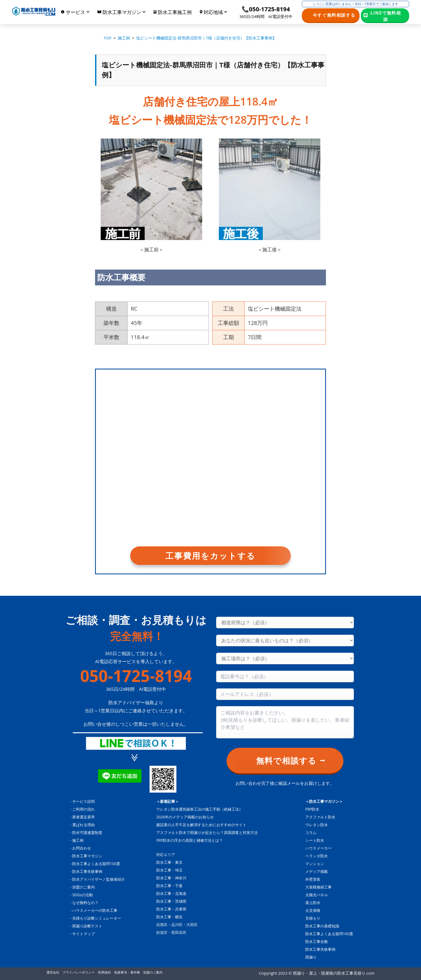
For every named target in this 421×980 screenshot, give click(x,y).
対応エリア (166, 854)
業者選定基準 (84, 817)
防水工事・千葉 (169, 886)
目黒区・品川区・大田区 (177, 925)
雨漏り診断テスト (87, 926)
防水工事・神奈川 (171, 878)
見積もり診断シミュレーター (97, 918)
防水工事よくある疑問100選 (96, 864)
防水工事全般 (317, 941)
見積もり (313, 918)
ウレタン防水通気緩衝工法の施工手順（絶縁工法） (199, 809)
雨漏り (311, 957)
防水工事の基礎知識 (322, 926)
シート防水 (315, 840)
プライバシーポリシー (79, 972)
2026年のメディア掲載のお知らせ (185, 817)
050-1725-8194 (136, 676)
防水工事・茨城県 (171, 901)
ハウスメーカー (318, 848)
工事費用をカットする (210, 556)
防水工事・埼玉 (169, 870)
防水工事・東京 (169, 862)
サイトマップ (84, 934)
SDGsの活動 (83, 895)
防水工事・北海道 (171, 893)
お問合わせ (82, 848)
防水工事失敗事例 (87, 871)
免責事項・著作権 (127, 972)
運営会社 (53, 972)
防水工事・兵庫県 (171, 909)
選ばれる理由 (84, 825)
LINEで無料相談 (386, 16)
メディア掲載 (317, 871)
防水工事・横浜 (169, 917)
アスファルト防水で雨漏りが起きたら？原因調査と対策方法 (207, 832)
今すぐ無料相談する (334, 15)
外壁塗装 (313, 879)
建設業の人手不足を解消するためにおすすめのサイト (201, 825)
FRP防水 (312, 809)
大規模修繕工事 (318, 887)
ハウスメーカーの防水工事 (95, 910)
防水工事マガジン (87, 856)
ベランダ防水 (317, 856)
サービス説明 (84, 801)
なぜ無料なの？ (85, 903)
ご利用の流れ (84, 809)
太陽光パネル (317, 895)
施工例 (78, 840)
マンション (315, 864)
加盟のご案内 (84, 887)
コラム (311, 832)
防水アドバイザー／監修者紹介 (99, 879)
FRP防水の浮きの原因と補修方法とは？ (190, 840)
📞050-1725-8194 (266, 9)
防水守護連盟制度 (87, 832)
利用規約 (104, 972)
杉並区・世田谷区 (171, 932)
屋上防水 (313, 903)
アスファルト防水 (320, 817)
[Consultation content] (285, 722)
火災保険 (313, 910)
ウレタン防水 (317, 825)
